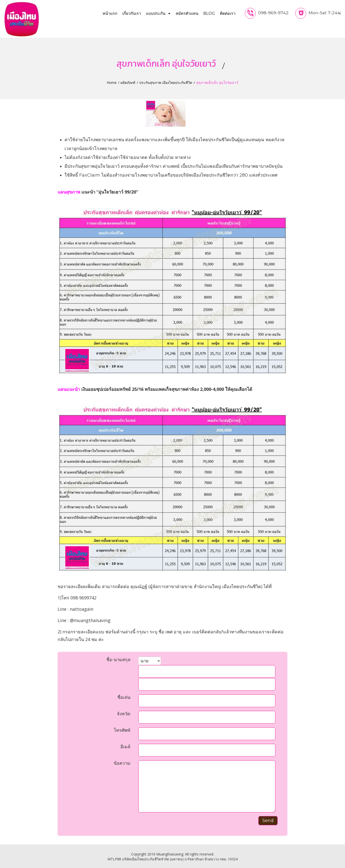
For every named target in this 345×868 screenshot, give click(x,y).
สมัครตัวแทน (186, 13)
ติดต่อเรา (227, 13)
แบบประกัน (157, 13)
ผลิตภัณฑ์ (128, 81)
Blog (208, 13)
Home (112, 81)
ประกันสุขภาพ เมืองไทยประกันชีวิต (166, 81)
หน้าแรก (109, 13)
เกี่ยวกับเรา (131, 13)
